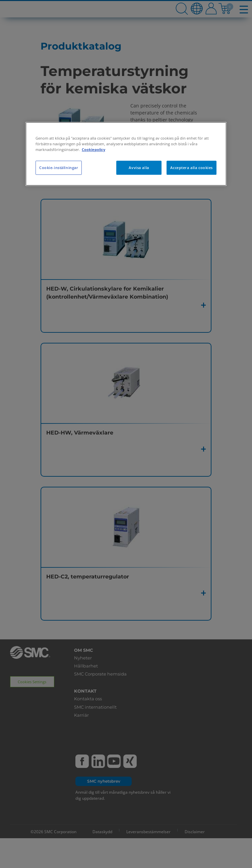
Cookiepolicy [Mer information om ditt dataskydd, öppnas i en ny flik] (93, 149)
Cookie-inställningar (59, 168)
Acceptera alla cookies (192, 168)
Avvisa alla (139, 168)
